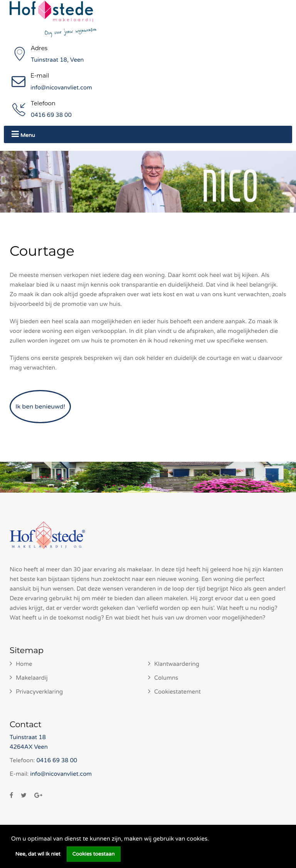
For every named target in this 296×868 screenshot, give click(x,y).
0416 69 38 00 (51, 115)
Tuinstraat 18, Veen (57, 60)
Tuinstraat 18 (28, 737)
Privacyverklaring (39, 692)
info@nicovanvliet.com (61, 88)
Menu (23, 134)
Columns (166, 678)
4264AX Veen (29, 747)
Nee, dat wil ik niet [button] (38, 854)
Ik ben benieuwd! (40, 407)
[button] (212, 839)
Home (24, 664)
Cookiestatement (177, 692)
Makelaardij (32, 678)
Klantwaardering (177, 664)
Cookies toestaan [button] (94, 854)
